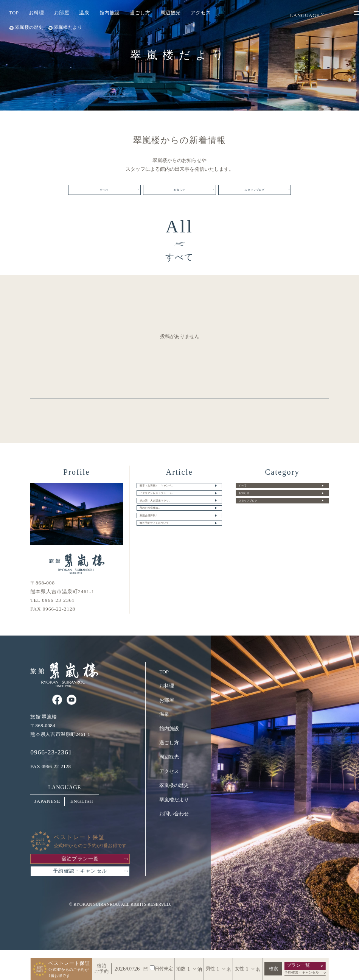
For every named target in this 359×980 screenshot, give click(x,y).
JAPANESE (47, 811)
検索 (274, 969)
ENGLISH (82, 811)
